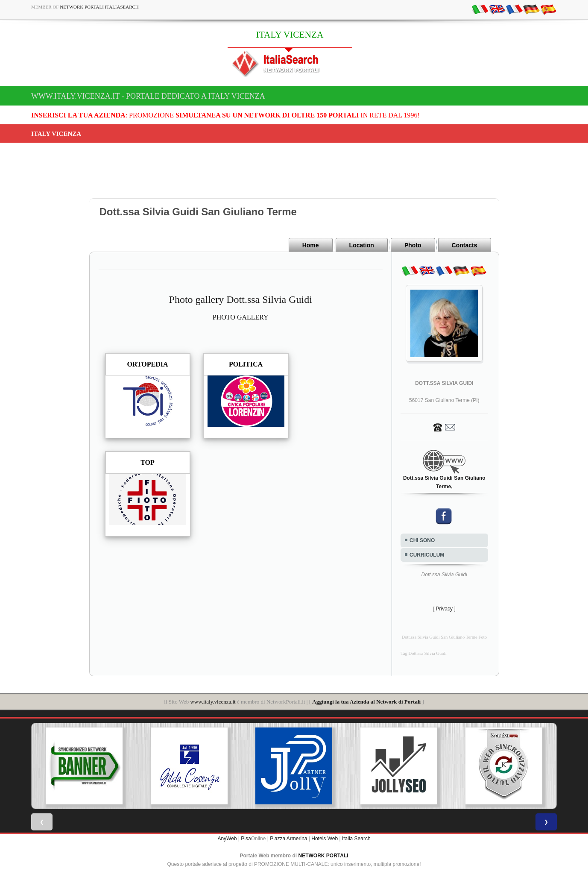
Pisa (246, 839)
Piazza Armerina (288, 839)
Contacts (465, 245)
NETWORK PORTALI (323, 856)
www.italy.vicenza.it (213, 702)
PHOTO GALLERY (241, 317)
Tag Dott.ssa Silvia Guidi (424, 653)
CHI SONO (422, 540)
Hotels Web (325, 839)
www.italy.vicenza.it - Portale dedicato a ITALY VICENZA (148, 96)
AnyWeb (227, 839)
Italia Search (356, 839)
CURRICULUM (427, 555)
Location (362, 245)
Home (311, 245)
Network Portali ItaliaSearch (99, 7)
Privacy (444, 609)
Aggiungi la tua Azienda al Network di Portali (366, 702)
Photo (413, 245)
